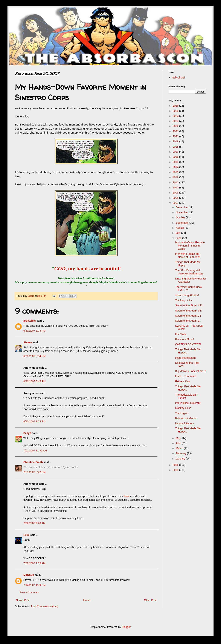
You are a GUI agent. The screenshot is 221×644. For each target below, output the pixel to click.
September (182, 223)
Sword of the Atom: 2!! (188, 316)
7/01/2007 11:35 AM (35, 451)
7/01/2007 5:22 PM (34, 472)
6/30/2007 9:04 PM (34, 421)
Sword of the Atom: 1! (188, 321)
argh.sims (30, 321)
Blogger (126, 627)
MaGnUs (29, 575)
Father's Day (183, 381)
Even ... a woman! (186, 376)
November (182, 212)
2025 (176, 111)
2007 (176, 203)
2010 (176, 188)
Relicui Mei (178, 78)
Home (87, 600)
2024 (176, 116)
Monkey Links (183, 408)
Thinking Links (184, 300)
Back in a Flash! (185, 339)
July (178, 233)
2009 (176, 193)
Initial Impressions (186, 358)
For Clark (181, 334)
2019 (176, 141)
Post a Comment (29, 592)
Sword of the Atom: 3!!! (188, 311)
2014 (176, 167)
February (181, 453)
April (179, 443)
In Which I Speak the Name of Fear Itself (188, 255)
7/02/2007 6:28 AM (34, 523)
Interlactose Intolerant (188, 403)
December (182, 207)
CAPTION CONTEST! (188, 344)
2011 (176, 182)
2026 (176, 106)
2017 (176, 152)
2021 (176, 131)
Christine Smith (33, 462)
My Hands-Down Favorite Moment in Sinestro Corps (190, 246)
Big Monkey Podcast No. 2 (191, 371)
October (181, 217)
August (180, 228)
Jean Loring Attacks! (187, 295)
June (179, 238)
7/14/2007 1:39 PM (34, 585)
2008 (176, 198)
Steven (28, 342)
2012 (176, 177)
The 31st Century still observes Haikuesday (189, 272)
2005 (176, 470)
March (180, 448)
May (179, 438)
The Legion (182, 413)
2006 (176, 465)
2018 (176, 147)
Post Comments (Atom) (45, 606)
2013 (176, 172)
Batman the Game (186, 418)
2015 (176, 162)
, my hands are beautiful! (88, 269)
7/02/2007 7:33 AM (34, 563)
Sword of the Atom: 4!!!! (189, 305)
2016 (176, 157)
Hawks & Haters (185, 423)
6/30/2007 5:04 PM (34, 331)
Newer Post (23, 600)
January (181, 459)
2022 (176, 126)
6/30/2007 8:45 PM (34, 381)
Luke (26, 535)
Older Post (150, 600)
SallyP (27, 433)
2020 (176, 136)
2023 (176, 121)
